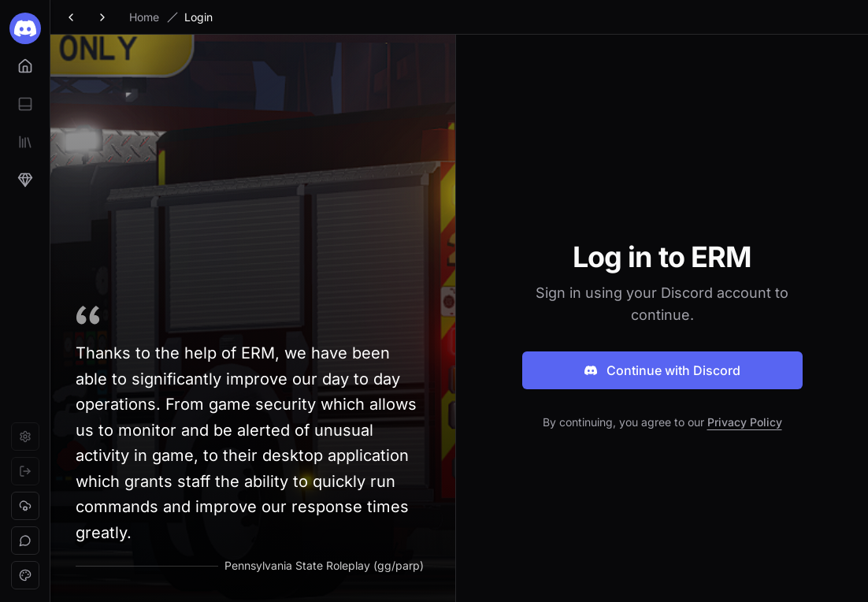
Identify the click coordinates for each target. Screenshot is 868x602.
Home (144, 17)
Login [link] (198, 17)
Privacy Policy (745, 422)
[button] (25, 506)
